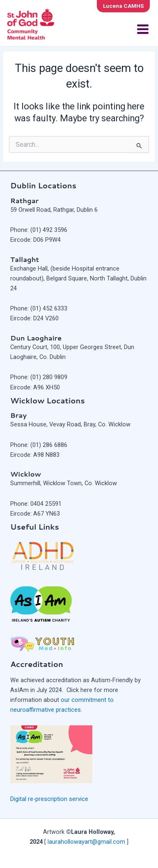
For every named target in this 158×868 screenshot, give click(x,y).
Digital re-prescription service (49, 799)
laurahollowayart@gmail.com (86, 842)
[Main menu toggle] (143, 29)
